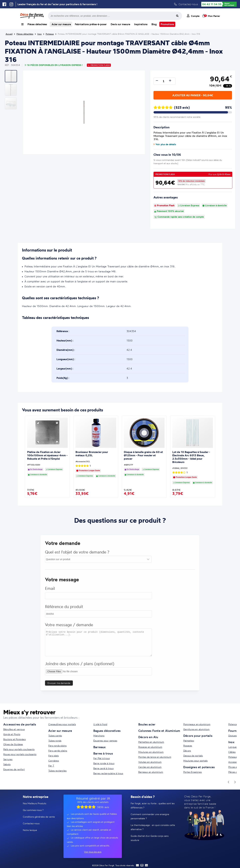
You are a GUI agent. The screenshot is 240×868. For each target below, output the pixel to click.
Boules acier (147, 724)
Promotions (167, 24)
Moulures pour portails (195, 761)
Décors (187, 751)
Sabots (7, 764)
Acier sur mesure (61, 24)
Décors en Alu (148, 737)
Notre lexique (30, 830)
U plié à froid (100, 724)
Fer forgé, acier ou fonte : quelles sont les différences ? (153, 805)
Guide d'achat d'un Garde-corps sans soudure (150, 838)
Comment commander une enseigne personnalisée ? (150, 816)
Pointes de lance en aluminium (155, 757)
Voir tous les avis (93, 852)
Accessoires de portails (20, 724)
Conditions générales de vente (39, 817)
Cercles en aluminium (150, 767)
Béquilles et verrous (14, 729)
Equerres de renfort (14, 769)
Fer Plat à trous (101, 758)
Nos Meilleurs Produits (34, 803)
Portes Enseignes (192, 772)
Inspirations (141, 24)
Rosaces (188, 746)
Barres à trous (103, 753)
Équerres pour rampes (105, 741)
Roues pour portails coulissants (20, 754)
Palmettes (189, 741)
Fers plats (53, 756)
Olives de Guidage (13, 744)
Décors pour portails (198, 736)
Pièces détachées (37, 24)
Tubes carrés (55, 736)
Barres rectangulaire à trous (108, 773)
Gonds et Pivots (12, 734)
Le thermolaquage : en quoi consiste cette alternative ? (153, 827)
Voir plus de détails (165, 144)
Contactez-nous (31, 823)
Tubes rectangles (57, 771)
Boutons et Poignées (14, 739)
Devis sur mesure (120, 24)
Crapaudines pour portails (62, 724)
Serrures (8, 759)
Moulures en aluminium (151, 752)
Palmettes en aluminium (151, 742)
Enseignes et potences (199, 767)
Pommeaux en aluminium (197, 724)
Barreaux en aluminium (151, 772)
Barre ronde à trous (104, 763)
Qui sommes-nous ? (33, 810)
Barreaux (99, 747)
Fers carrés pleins (58, 751)
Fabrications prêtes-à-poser (91, 24)
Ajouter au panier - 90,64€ (193, 95)
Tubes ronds (55, 741)
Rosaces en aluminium (150, 747)
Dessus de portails (193, 756)
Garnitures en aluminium (196, 729)
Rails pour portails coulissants (19, 749)
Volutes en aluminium (150, 762)
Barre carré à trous (103, 768)
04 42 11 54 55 (212, 4)
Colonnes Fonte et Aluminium (159, 731)
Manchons (99, 736)
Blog (154, 24)
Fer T (51, 766)
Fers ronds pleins (57, 746)
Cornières (54, 761)
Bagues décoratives (107, 731)
